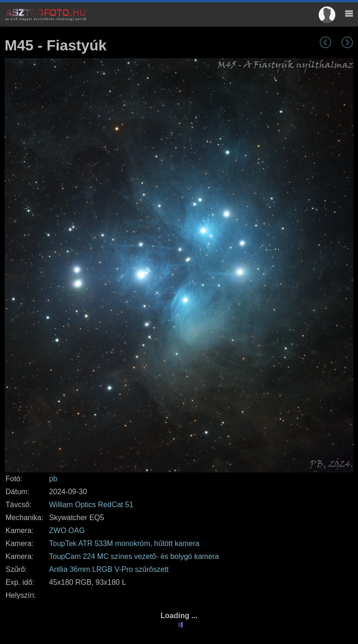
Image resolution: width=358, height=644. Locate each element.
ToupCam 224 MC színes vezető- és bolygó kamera (134, 556)
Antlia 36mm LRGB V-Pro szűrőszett (109, 569)
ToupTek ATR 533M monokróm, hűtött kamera (124, 543)
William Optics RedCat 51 (91, 505)
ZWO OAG (67, 531)
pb (53, 479)
